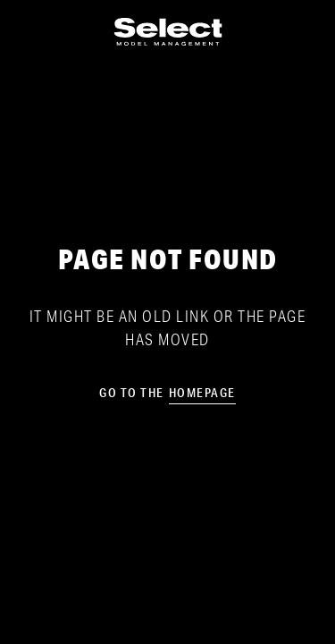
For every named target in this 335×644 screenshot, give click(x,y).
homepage (202, 393)
